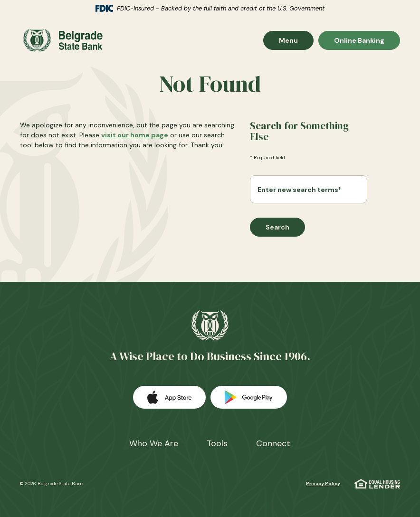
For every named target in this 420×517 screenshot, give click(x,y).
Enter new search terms (299, 190)
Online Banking (359, 40)
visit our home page (135, 135)
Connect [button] (273, 443)
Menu (296, 40)
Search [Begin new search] (277, 227)
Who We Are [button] (154, 443)
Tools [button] (217, 443)
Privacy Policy (323, 483)
